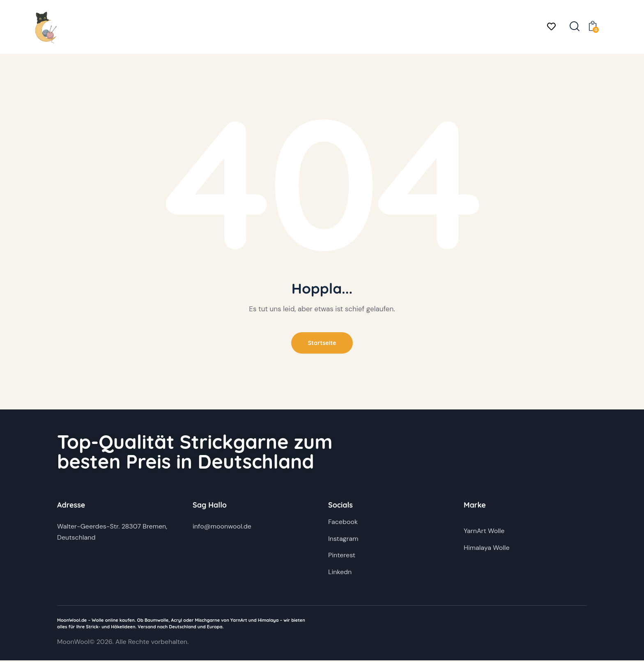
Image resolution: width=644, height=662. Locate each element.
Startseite (322, 344)
